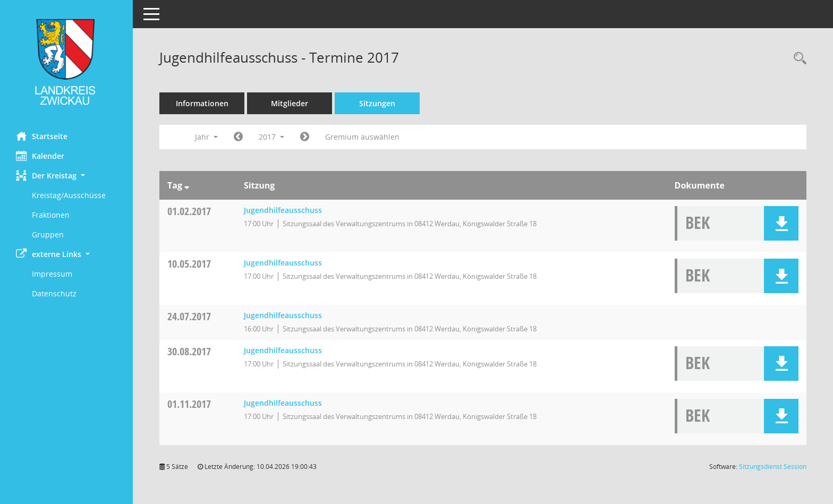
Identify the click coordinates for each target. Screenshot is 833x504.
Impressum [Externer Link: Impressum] (52, 274)
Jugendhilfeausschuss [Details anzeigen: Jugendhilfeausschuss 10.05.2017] (283, 263)
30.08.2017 (189, 351)
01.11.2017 (189, 404)
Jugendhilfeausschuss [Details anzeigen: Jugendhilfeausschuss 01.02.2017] (283, 210)
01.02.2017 (189, 211)
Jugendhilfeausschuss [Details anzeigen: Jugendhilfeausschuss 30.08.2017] (283, 350)
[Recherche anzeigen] (797, 59)
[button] (66, 176)
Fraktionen (51, 215)
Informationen (202, 103)
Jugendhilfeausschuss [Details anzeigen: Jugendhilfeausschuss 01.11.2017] (283, 403)
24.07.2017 (189, 316)
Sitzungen (377, 103)
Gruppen (48, 234)
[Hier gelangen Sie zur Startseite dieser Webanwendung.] (66, 62)
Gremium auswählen (362, 137)
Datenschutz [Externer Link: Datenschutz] (54, 293)
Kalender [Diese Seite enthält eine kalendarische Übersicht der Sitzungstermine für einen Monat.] (40, 156)
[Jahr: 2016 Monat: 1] (238, 137)
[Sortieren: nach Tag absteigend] (187, 185)
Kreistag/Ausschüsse (69, 195)
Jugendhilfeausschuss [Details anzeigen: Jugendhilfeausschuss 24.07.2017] (283, 315)
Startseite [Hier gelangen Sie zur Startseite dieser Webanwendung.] (42, 136)
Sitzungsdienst (773, 467)
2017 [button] (271, 137)
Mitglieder (290, 103)
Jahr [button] (206, 137)
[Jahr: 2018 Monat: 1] (305, 137)
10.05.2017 (189, 264)
